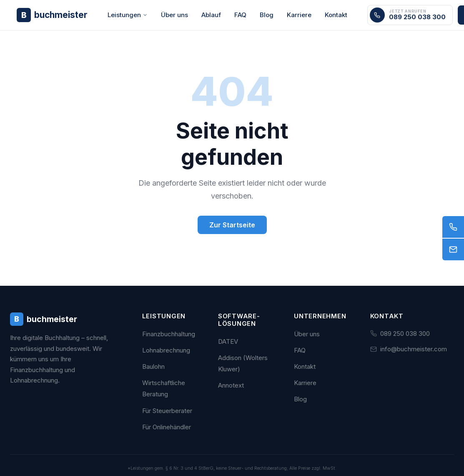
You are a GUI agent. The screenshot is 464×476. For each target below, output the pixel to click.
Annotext (231, 385)
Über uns (174, 15)
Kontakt (336, 15)
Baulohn (153, 366)
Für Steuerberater (167, 411)
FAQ (240, 15)
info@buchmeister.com (414, 349)
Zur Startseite (232, 225)
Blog (267, 15)
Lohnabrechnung (166, 350)
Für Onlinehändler (167, 427)
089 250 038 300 (405, 334)
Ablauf (211, 15)
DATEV (228, 341)
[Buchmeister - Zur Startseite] (52, 15)
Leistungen (128, 15)
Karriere (299, 15)
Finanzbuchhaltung (169, 334)
